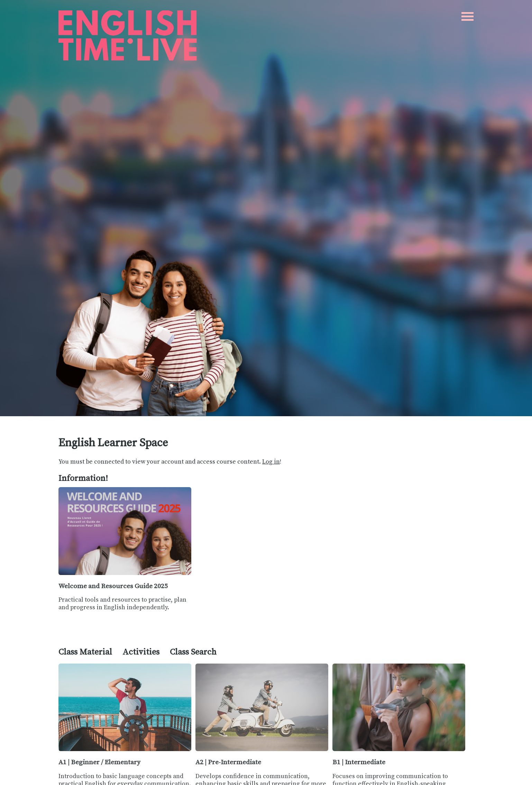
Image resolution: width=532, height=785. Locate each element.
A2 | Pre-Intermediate (228, 762)
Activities (141, 652)
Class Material (85, 652)
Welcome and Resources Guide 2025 (113, 586)
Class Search (193, 652)
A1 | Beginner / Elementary (99, 762)
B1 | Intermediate (359, 762)
